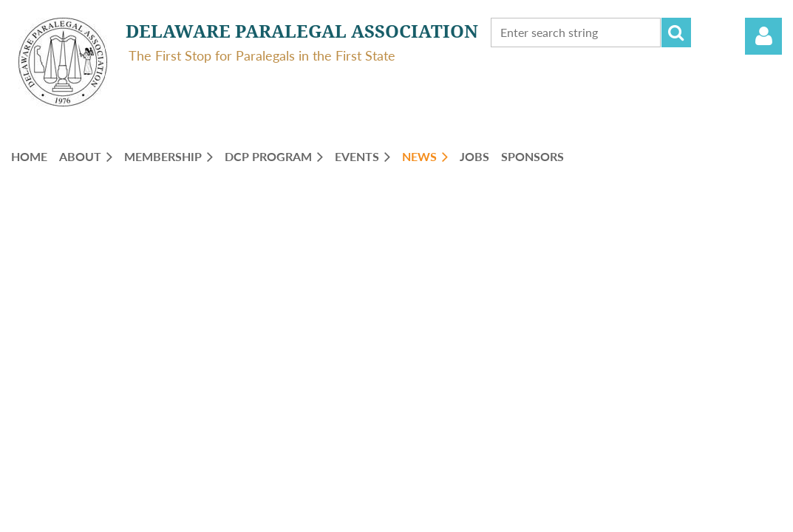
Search (676, 33)
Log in (763, 36)
